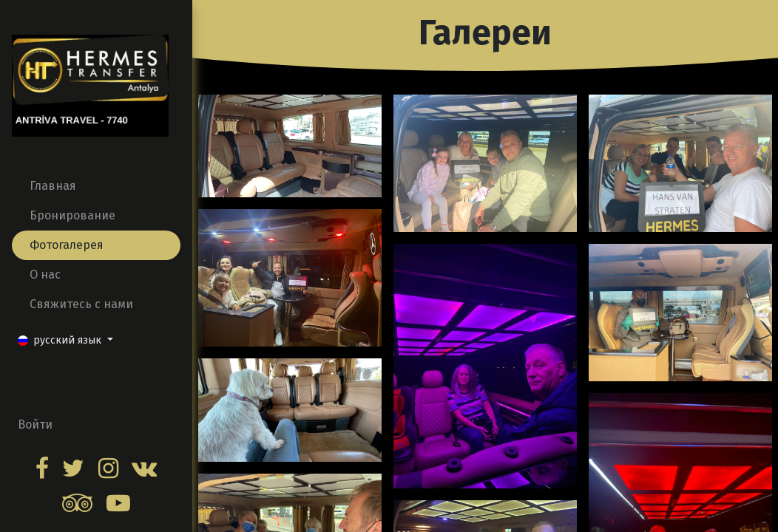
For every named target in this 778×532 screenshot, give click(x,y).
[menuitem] (96, 186)
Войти (35, 424)
